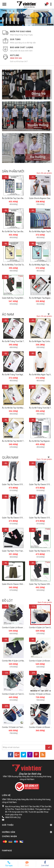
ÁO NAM (8, 314)
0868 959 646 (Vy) (13, 817)
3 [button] (31, 25)
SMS (27, 864)
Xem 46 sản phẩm (44, 173)
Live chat (45, 864)
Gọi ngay (9, 864)
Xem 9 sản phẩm (45, 602)
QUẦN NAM (10, 458)
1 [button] (23, 25)
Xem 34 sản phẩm (44, 316)
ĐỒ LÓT (7, 601)
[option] (27, 17)
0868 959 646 (16, 58)
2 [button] (27, 25)
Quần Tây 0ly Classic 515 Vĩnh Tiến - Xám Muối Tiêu (24, 484)
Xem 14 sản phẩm (44, 459)
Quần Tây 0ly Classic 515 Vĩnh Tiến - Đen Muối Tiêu (23, 518)
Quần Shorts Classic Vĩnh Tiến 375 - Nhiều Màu (22, 584)
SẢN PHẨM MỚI (13, 171)
